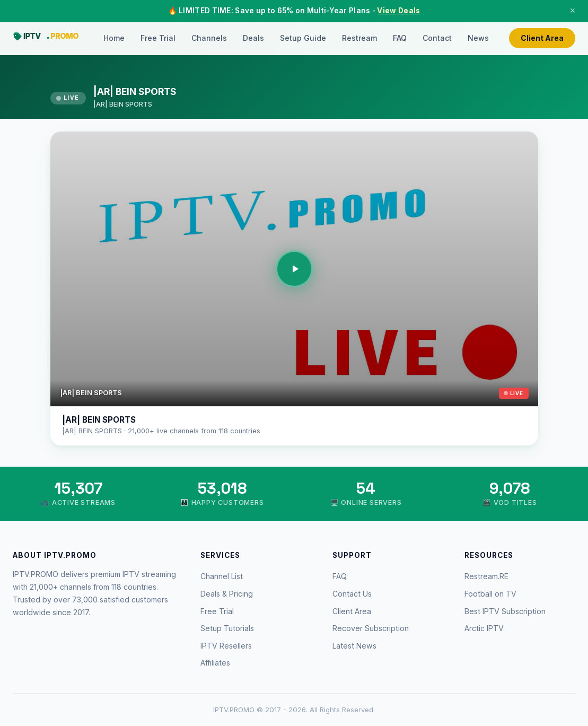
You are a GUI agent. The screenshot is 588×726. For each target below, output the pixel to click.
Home (114, 38)
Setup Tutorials (227, 628)
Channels (209, 38)
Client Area (542, 38)
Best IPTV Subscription (505, 611)
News (478, 38)
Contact (437, 38)
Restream (359, 38)
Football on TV (490, 594)
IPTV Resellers (226, 646)
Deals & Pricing (227, 594)
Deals (253, 38)
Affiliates (215, 663)
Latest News (354, 646)
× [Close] (573, 11)
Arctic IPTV (484, 628)
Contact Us (352, 594)
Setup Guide (303, 38)
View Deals (398, 11)
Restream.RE (486, 576)
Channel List (222, 576)
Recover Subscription (371, 628)
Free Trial (158, 38)
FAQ (400, 38)
